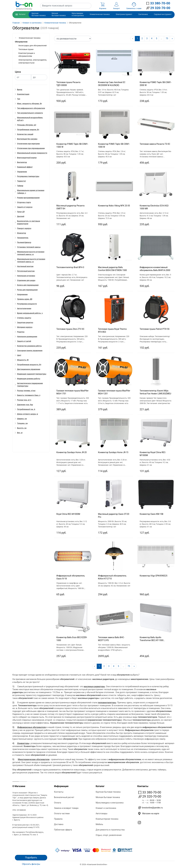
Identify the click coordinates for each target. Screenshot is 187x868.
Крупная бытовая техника (108, 792)
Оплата (58, 803)
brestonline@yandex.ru (152, 808)
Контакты (59, 792)
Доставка (59, 824)
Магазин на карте (151, 813)
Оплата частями (62, 813)
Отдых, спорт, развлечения (109, 835)
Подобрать (31, 858)
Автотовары (102, 813)
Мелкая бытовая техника (108, 797)
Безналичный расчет (64, 797)
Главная (16, 23)
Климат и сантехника (32, 23)
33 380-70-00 (150, 792)
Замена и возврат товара (66, 808)
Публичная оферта (63, 830)
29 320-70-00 (150, 796)
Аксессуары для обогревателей (33, 46)
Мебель (99, 824)
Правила (58, 819)
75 (167, 38)
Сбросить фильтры (31, 864)
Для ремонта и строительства (110, 830)
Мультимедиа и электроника (110, 803)
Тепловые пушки (26, 49)
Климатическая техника (55, 23)
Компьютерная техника (107, 819)
